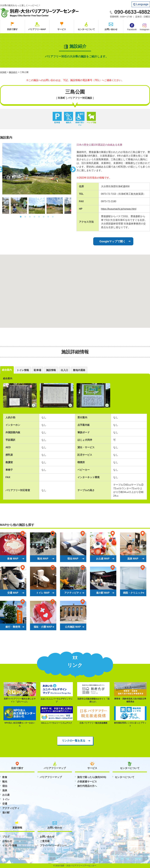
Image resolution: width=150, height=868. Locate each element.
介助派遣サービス (87, 782)
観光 (5, 782)
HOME (3, 72)
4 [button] (34, 217)
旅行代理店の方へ (87, 786)
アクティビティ (11, 808)
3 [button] (30, 217)
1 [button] (21, 217)
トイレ (6, 799)
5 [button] (39, 217)
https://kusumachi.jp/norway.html (119, 209)
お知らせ (7, 841)
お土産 (6, 795)
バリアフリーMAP (37, 29)
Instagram (144, 27)
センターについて (86, 29)
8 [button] (53, 217)
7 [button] (48, 217)
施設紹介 (13, 72)
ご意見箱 (45, 841)
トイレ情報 (23, 370)
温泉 (5, 790)
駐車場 (37, 370)
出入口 (64, 370)
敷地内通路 (79, 370)
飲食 (5, 777)
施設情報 (51, 370)
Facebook (132, 27)
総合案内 (7, 370)
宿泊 (5, 786)
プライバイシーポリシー (53, 845)
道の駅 (6, 813)
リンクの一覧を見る (74, 741)
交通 (5, 804)
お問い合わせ (111, 29)
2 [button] (25, 217)
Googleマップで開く (113, 241)
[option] (37, 169)
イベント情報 (10, 845)
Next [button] (73, 169)
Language (141, 4)
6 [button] (44, 217)
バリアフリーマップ (51, 777)
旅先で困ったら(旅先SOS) (92, 777)
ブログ (6, 837)
